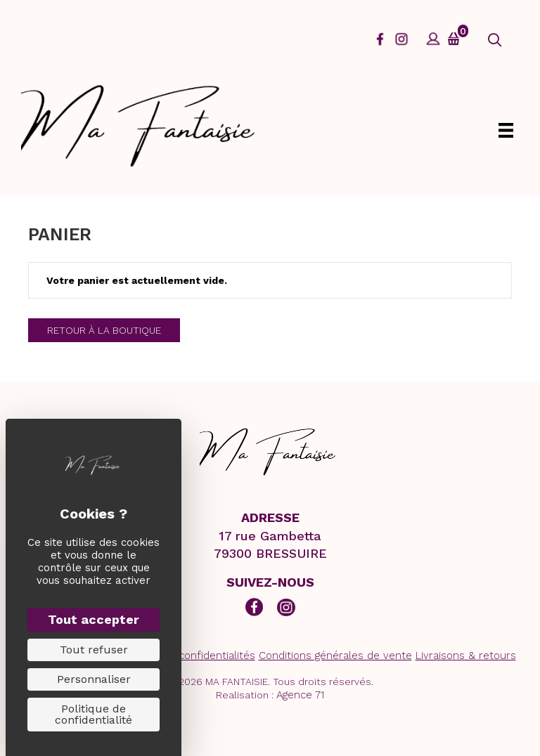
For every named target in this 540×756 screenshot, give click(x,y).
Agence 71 (300, 695)
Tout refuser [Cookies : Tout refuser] (94, 650)
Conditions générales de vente (335, 656)
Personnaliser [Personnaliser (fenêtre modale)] (94, 679)
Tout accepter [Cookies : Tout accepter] (94, 619)
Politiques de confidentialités (183, 656)
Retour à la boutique (104, 330)
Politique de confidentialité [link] (94, 714)
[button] (495, 40)
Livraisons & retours (466, 656)
